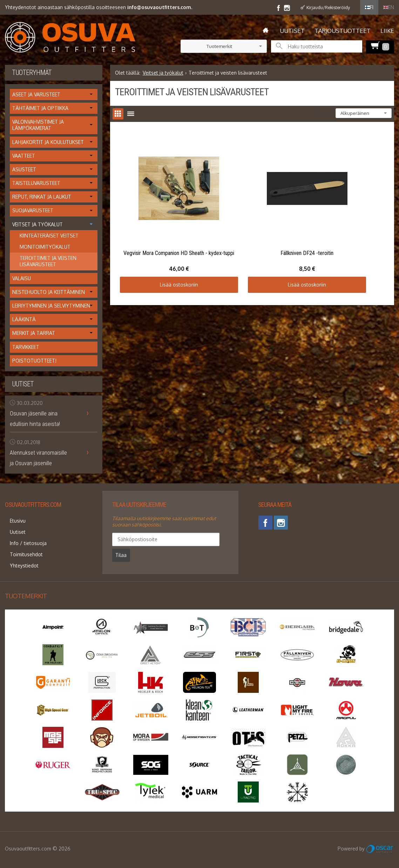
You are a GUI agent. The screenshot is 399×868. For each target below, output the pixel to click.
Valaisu (22, 278)
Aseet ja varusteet (36, 94)
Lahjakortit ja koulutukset (48, 142)
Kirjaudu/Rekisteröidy (328, 7)
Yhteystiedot (19, 553)
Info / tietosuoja (23, 536)
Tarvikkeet (26, 347)
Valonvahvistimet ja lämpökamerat (38, 125)
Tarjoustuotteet (343, 31)
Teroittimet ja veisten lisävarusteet (48, 261)
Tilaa (192, 539)
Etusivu (13, 519)
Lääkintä (24, 319)
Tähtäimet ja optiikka (40, 108)
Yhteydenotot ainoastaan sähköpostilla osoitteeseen (99, 7)
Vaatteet (24, 156)
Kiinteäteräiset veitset (49, 236)
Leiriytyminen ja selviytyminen (51, 306)
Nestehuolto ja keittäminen (49, 292)
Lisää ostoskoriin (161, 248)
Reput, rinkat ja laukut (42, 197)
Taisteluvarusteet (36, 183)
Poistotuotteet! (34, 361)
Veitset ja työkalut (163, 73)
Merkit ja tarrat (34, 333)
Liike (387, 31)
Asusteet (24, 169)
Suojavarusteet (33, 210)
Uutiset (292, 31)
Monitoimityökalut (45, 247)
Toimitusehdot (21, 544)
